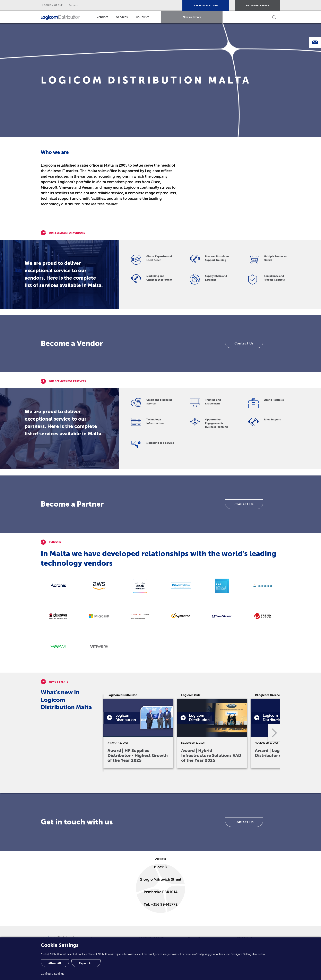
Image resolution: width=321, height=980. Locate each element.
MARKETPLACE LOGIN (206, 6)
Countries (142, 17)
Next (274, 733)
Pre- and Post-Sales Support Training (217, 258)
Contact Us (244, 343)
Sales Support (272, 420)
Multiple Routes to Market (275, 258)
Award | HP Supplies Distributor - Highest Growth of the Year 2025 (138, 755)
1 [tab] (167, 781)
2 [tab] (179, 781)
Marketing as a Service (160, 443)
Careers (73, 5)
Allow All (55, 963)
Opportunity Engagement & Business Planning (216, 423)
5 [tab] (216, 781)
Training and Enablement (213, 402)
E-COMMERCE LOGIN (258, 6)
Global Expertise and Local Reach (159, 258)
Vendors (102, 17)
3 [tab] (191, 781)
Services (122, 17)
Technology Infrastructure (155, 421)
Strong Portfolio (274, 400)
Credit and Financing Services (159, 402)
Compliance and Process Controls (274, 278)
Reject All (86, 963)
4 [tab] (203, 781)
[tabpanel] (139, 730)
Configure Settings (53, 974)
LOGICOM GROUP (53, 5)
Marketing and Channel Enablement (159, 278)
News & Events (192, 17)
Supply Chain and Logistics (216, 278)
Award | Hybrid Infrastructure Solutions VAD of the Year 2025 (211, 755)
